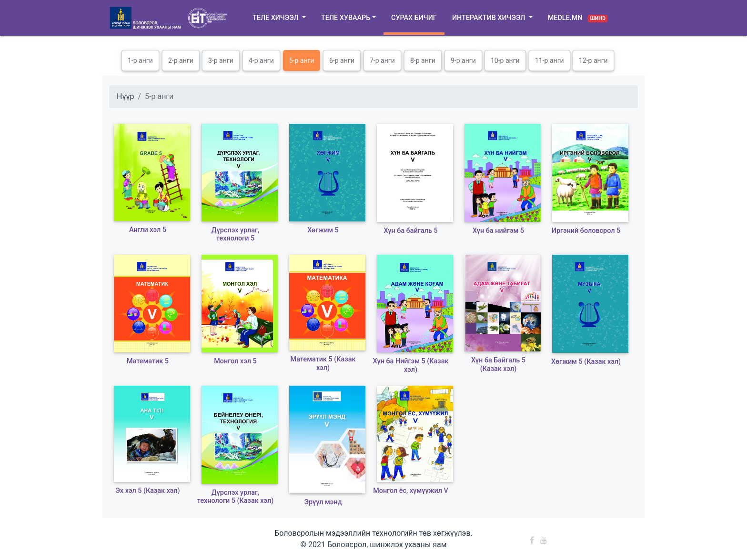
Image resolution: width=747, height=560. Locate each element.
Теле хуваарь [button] (346, 18)
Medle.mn (578, 18)
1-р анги (140, 60)
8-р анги (423, 60)
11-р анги (550, 60)
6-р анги (342, 60)
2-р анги (181, 60)
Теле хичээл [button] (276, 18)
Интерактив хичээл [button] (490, 18)
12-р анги (593, 60)
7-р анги (382, 60)
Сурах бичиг (414, 18)
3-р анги (221, 60)
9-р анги (463, 60)
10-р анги (505, 60)
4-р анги (261, 60)
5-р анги (302, 60)
